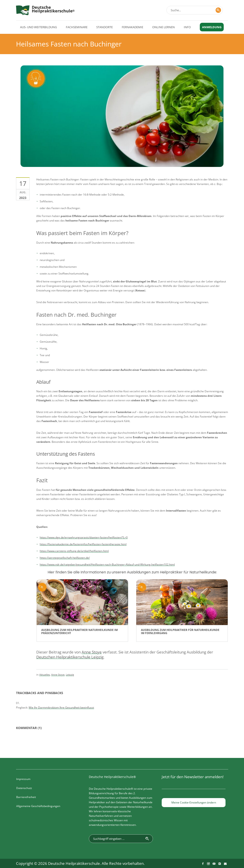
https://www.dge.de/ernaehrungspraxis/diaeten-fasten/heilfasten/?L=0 (84, 537)
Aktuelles (45, 675)
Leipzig (70, 675)
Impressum (23, 779)
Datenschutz (24, 788)
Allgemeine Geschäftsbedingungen (38, 806)
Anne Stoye (58, 675)
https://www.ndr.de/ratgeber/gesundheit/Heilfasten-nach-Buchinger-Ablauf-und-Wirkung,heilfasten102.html (107, 564)
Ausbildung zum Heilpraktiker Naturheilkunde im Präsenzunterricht (79, 631)
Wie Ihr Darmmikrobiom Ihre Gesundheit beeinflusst (61, 708)
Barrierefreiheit (26, 797)
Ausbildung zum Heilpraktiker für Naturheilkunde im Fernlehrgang (180, 631)
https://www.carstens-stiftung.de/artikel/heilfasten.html (74, 551)
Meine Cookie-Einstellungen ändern (194, 802)
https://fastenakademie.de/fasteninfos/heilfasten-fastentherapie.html (83, 544)
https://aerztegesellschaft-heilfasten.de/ (65, 558)
